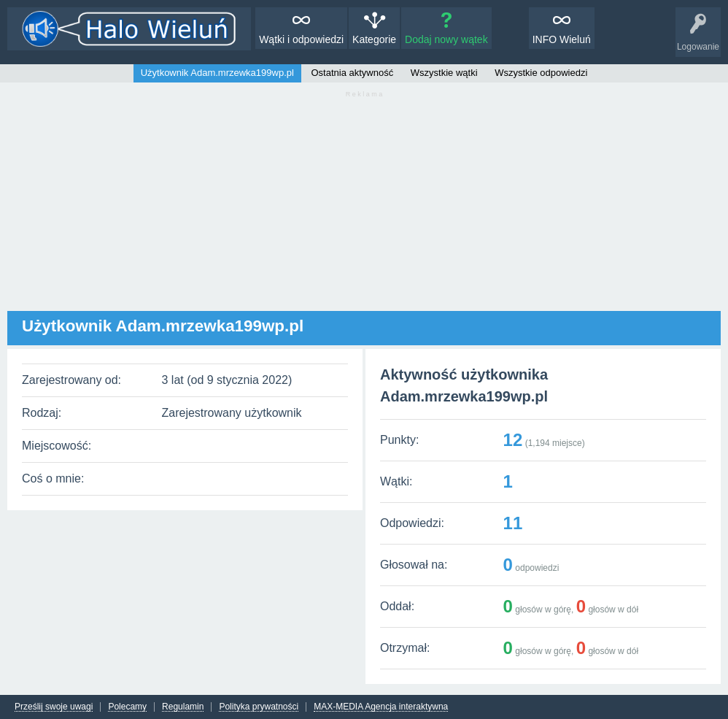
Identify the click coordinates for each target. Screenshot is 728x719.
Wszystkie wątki (444, 73)
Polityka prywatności (259, 707)
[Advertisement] (364, 209)
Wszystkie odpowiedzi (541, 73)
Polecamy (127, 707)
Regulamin (183, 707)
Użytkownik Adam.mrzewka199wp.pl (217, 73)
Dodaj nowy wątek (446, 39)
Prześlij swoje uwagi (54, 707)
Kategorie (374, 39)
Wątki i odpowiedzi (301, 39)
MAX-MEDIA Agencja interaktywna (381, 707)
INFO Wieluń (562, 39)
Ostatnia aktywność (353, 73)
